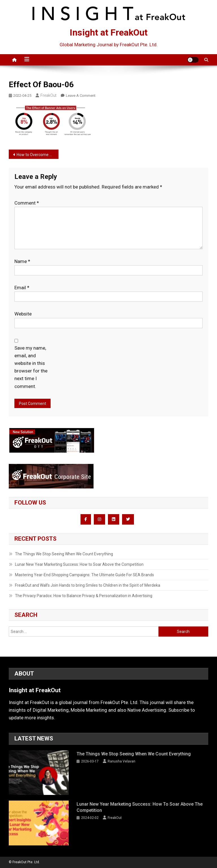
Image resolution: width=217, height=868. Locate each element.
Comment (27, 203)
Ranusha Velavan (121, 761)
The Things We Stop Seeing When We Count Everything (64, 554)
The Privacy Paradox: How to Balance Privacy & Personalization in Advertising (84, 596)
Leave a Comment (81, 96)
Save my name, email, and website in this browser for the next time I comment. (31, 367)
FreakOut (48, 95)
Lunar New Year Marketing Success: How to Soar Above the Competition (79, 564)
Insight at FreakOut (109, 32)
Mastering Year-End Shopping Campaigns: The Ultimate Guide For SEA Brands (84, 575)
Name (22, 261)
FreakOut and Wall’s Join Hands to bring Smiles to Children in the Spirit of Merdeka (88, 585)
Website (23, 314)
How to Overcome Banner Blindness (38, 155)
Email (22, 288)
